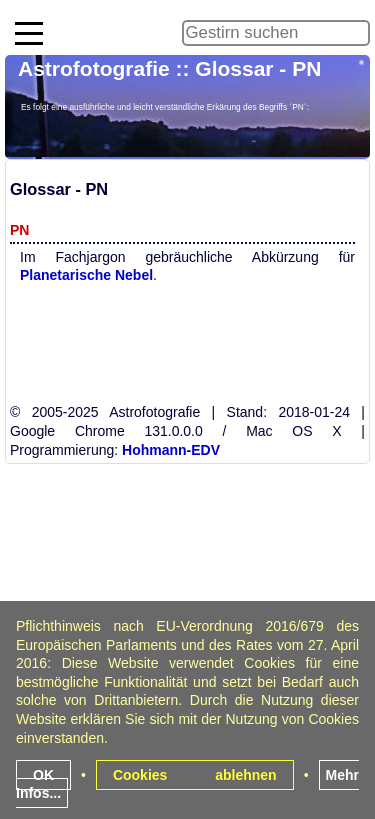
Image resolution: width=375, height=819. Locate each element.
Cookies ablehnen (195, 775)
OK (43, 775)
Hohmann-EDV (171, 450)
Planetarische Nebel (86, 275)
